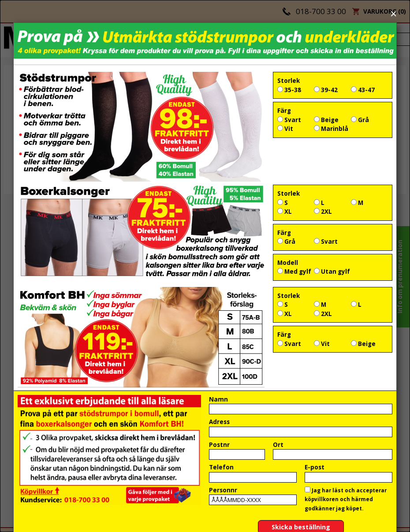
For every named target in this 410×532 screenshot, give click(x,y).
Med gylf (294, 272)
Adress (219, 422)
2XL (323, 212)
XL (285, 212)
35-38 (289, 90)
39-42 (326, 90)
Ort (278, 445)
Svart (289, 120)
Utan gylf (332, 272)
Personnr (223, 490)
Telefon (221, 467)
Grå (360, 120)
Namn (218, 399)
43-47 (363, 90)
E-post (315, 467)
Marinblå (331, 129)
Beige (326, 120)
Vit (285, 129)
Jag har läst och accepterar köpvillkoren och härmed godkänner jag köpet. (346, 499)
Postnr (219, 445)
